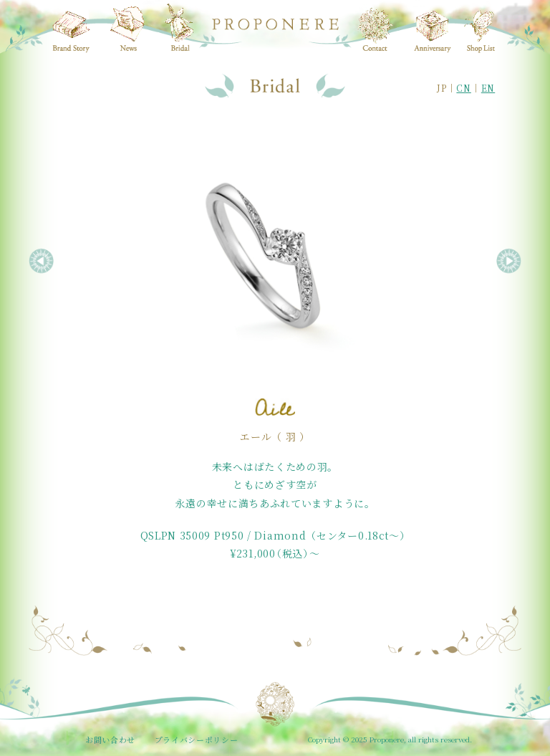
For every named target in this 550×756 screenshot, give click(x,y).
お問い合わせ (110, 740)
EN (488, 88)
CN (463, 88)
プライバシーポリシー (197, 740)
